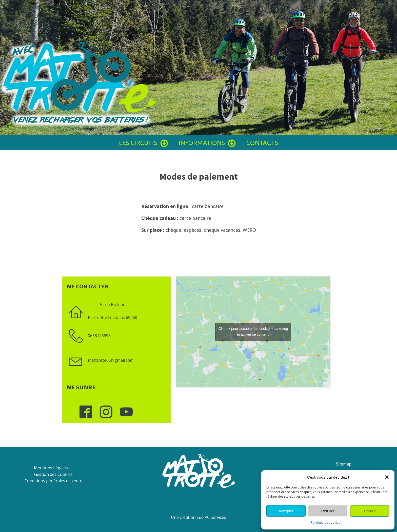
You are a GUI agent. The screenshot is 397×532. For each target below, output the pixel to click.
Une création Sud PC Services (198, 517)
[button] (387, 477)
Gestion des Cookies (53, 474)
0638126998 (99, 336)
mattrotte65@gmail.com (111, 360)
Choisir (370, 511)
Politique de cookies (325, 523)
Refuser (328, 511)
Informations (207, 143)
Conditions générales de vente (53, 481)
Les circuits (144, 143)
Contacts (262, 143)
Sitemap (344, 464)
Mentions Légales (51, 468)
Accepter (286, 511)
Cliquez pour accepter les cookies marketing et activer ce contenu (253, 332)
